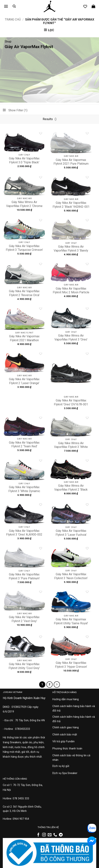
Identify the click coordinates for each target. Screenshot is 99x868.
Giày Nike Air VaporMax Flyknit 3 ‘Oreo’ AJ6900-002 (24, 533)
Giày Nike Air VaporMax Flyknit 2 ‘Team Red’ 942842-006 (24, 446)
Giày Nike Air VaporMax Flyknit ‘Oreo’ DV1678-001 (71, 402)
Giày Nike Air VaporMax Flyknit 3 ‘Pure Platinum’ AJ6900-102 (24, 578)
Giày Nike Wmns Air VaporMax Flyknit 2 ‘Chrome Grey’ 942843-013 (24, 206)
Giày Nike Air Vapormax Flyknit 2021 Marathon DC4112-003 (24, 340)
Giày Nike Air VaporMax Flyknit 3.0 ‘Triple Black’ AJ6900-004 (24, 162)
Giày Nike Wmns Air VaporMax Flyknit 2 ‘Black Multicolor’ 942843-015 (71, 490)
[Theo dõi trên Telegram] (61, 835)
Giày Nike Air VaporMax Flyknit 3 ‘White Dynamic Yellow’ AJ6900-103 (24, 491)
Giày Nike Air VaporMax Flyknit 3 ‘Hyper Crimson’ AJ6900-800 (71, 667)
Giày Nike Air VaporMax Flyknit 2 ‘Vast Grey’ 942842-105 (24, 621)
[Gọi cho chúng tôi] (55, 835)
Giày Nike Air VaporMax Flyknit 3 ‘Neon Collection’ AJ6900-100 (71, 578)
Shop (8, 41)
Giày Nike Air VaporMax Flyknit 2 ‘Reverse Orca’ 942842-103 (24, 295)
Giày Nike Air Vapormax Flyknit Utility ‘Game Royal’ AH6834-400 (71, 623)
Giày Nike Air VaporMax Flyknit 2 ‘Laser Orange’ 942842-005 (24, 383)
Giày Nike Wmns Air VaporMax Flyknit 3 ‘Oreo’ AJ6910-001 (71, 339)
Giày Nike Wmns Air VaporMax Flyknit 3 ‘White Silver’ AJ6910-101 (71, 447)
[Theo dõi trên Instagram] (44, 835)
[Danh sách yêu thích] (85, 6)
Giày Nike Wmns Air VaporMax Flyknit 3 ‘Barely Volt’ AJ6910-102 (71, 251)
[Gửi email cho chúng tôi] (50, 835)
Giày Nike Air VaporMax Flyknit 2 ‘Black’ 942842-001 (71, 205)
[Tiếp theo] (57, 685)
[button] (6, 6)
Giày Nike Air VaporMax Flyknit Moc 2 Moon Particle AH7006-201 (71, 292)
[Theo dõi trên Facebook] (38, 835)
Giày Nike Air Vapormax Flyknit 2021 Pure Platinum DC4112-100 (71, 164)
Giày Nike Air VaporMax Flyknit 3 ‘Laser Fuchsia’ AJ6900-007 (71, 535)
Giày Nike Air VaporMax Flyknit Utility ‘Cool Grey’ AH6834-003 (24, 668)
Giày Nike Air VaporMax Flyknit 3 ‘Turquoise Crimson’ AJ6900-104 (24, 250)
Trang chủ (13, 19)
